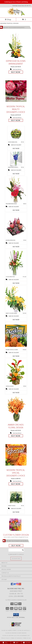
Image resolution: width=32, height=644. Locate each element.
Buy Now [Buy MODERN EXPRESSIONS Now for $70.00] (16, 247)
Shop (8, 19)
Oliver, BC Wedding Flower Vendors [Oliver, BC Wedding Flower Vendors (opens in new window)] (16, 633)
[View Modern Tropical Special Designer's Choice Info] (16, 455)
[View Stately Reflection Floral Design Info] (16, 263)
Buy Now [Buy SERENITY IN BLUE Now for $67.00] (16, 512)
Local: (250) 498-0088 (16, 596)
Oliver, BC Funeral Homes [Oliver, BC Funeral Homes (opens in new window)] (9, 630)
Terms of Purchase (16, 638)
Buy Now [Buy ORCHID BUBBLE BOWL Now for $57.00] (16, 148)
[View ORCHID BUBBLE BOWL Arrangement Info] (16, 134)
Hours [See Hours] (27, 643)
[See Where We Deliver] (16, 558)
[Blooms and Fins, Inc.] (16, 16)
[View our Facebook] (12, 585)
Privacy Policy (5, 638)
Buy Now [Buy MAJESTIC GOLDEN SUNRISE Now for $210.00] (16, 320)
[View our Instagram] (17, 585)
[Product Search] (16, 550)
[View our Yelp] (20, 585)
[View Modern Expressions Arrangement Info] (16, 226)
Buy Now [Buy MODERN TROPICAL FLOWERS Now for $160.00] (16, 356)
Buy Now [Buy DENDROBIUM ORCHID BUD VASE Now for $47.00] (16, 174)
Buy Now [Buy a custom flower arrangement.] (16, 545)
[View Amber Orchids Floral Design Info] (16, 409)
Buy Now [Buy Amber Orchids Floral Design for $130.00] (16, 436)
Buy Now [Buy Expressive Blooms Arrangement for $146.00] (16, 72)
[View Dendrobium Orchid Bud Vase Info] (16, 159)
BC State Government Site (22, 636)
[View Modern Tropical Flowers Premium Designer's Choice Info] (16, 336)
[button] (16, 615)
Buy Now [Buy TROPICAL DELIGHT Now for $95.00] (16, 393)
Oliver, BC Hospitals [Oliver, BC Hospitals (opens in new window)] (24, 630)
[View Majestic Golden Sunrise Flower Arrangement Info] (16, 299)
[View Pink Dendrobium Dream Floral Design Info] (16, 190)
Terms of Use (27, 638)
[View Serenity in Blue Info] (16, 497)
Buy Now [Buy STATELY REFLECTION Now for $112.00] (16, 283)
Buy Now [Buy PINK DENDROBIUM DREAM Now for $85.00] (16, 210)
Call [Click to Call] (5, 643)
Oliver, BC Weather (8, 636)
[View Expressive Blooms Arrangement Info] (16, 46)
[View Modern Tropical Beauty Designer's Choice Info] (16, 91)
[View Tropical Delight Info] (16, 372)
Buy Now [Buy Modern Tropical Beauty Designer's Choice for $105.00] (16, 120)
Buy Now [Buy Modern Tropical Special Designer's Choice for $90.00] (16, 484)
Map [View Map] (16, 643)
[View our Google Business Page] (15, 585)
